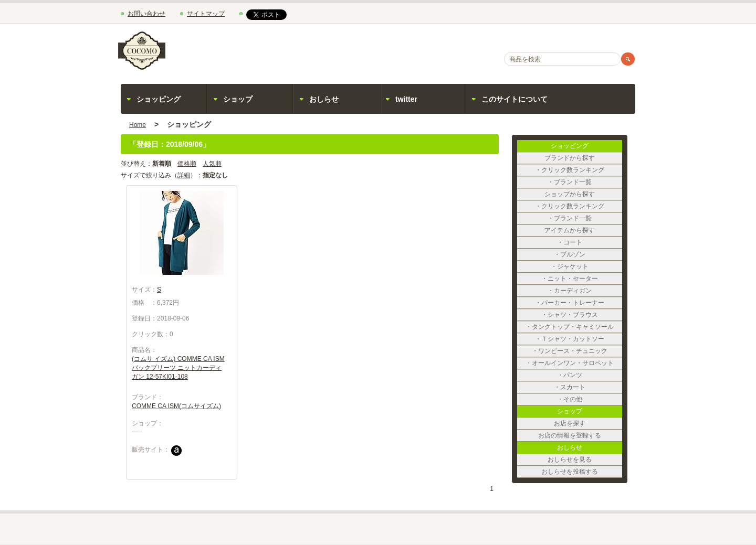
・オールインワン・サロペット (570, 363)
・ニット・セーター (582, 279)
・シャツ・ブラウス (582, 315)
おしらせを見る (585, 459)
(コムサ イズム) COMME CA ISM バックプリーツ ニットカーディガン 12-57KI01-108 (178, 368)
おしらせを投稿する (582, 472)
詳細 (184, 175)
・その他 (590, 399)
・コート (590, 242)
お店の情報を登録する (580, 435)
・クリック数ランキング (579, 170)
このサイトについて (514, 99)
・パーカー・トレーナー (579, 303)
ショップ (238, 99)
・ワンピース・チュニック (576, 351)
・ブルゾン (588, 254)
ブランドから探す (583, 158)
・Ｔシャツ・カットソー (579, 339)
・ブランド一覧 (585, 182)
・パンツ (590, 375)
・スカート (588, 387)
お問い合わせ (146, 14)
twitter (406, 99)
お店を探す (588, 423)
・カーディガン (585, 291)
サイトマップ (206, 14)
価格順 (187, 164)
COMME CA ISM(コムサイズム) (176, 406)
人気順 (212, 164)
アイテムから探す (583, 230)
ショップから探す (583, 194)
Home (138, 125)
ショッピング (159, 99)
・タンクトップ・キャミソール (570, 327)
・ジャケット (586, 266)
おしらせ (324, 99)
